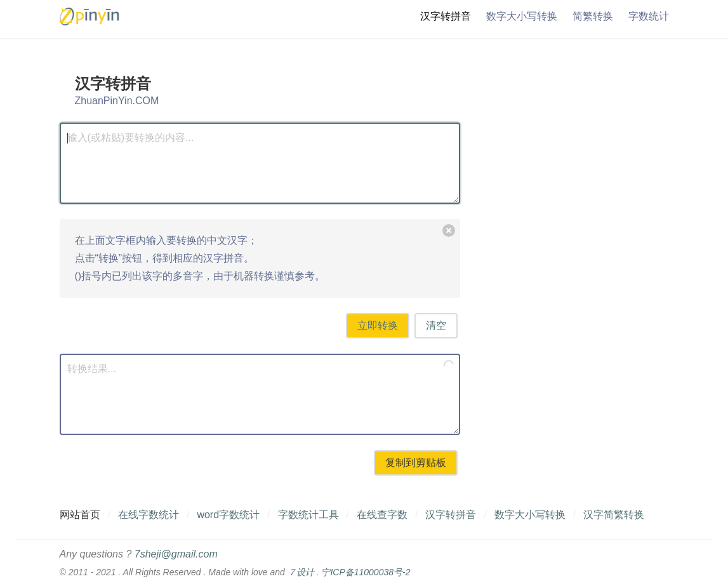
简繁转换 (593, 16)
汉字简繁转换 (614, 515)
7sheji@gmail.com (176, 554)
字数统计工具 (308, 515)
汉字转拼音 (446, 16)
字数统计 (649, 16)
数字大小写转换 (522, 16)
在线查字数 (382, 515)
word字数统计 (228, 515)
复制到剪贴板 (416, 463)
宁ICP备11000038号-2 (366, 572)
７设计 (301, 572)
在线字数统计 (149, 515)
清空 (436, 325)
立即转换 (378, 325)
